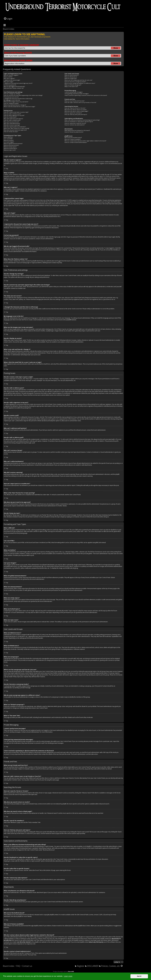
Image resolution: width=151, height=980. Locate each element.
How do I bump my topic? (11, 132)
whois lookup (9, 939)
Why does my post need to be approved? (15, 130)
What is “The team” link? (71, 86)
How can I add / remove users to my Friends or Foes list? (80, 102)
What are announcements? (11, 145)
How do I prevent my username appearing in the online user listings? (23, 95)
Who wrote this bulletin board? (73, 138)
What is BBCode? (8, 137)
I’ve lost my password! (10, 85)
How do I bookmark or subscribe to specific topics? (79, 122)
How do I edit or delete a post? (12, 114)
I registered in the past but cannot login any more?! (18, 83)
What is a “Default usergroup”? (73, 85)
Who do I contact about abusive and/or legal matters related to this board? (85, 141)
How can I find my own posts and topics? (76, 114)
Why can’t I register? (9, 78)
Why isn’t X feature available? (73, 139)
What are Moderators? (71, 77)
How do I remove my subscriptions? (75, 125)
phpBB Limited (54, 915)
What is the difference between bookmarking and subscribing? (82, 120)
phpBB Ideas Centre (84, 926)
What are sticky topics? (10, 147)
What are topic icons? (10, 150)
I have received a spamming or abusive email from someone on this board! (86, 95)
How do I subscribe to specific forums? (75, 123)
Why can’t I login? (8, 82)
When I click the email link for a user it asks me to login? (19, 107)
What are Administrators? (72, 75)
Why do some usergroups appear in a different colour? (80, 83)
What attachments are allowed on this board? (77, 130)
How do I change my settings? (12, 94)
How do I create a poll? (10, 117)
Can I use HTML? (8, 139)
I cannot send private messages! (74, 92)
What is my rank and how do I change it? (15, 105)
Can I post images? (9, 142)
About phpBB (17, 916)
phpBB (68, 320)
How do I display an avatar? (11, 103)
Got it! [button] (139, 976)
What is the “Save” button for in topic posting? (16, 128)
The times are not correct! (11, 97)
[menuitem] (18, 966)
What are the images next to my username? (16, 102)
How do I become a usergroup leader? (75, 82)
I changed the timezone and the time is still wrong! (18, 99)
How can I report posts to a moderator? (15, 127)
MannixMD (71, 971)
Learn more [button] (68, 976)
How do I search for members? (73, 113)
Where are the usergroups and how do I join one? (78, 80)
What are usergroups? (71, 78)
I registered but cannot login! (12, 80)
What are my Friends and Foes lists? (74, 101)
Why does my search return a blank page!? (76, 111)
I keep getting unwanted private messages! (77, 94)
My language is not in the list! (12, 100)
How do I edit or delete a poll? (12, 120)
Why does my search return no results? (75, 110)
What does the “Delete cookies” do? (14, 88)
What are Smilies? (9, 140)
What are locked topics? (10, 148)
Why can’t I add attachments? (12, 123)
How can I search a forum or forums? (75, 108)
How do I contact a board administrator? (76, 142)
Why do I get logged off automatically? (14, 86)
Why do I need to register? (11, 75)
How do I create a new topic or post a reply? (16, 112)
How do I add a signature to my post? (14, 115)
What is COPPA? (8, 77)
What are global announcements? (13, 144)
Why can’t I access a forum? (11, 122)
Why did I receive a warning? (12, 125)
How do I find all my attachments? (74, 132)
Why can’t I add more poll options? (13, 119)
